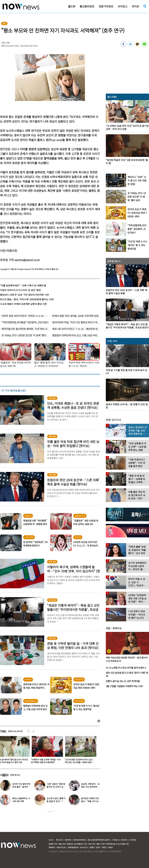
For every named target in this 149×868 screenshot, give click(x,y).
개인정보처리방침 (79, 840)
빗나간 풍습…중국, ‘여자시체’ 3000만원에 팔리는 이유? (27, 299)
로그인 (51, 840)
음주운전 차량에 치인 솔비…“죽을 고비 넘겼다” (90, 801)
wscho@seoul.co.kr (27, 260)
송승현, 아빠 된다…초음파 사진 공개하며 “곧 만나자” (90, 787)
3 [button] (52, 812)
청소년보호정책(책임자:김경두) (99, 840)
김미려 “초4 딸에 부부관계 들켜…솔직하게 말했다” (21, 787)
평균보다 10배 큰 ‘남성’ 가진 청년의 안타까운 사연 (24, 295)
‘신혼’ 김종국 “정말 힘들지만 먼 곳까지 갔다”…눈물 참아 (56, 787)
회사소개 (59, 840)
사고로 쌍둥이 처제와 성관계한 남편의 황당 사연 (23, 304)
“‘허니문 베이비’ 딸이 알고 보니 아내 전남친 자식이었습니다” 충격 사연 (47, 761)
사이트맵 (133, 840)
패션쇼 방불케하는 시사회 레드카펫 (21, 800)
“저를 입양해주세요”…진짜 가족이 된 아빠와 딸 (23, 285)
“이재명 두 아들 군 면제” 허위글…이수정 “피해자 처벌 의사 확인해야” (80, 761)
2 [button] (50, 812)
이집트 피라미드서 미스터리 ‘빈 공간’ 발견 (20, 290)
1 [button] (48, 812)
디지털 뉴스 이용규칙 (120, 840)
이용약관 (68, 840)
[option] (47, 751)
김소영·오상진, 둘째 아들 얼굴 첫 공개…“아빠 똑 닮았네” (56, 801)
